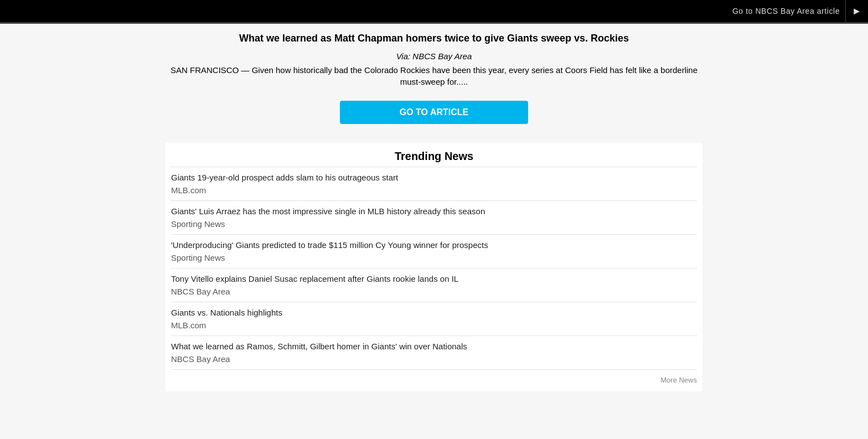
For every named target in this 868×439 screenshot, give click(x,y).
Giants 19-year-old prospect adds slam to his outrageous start (285, 177)
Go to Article (434, 112)
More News (679, 380)
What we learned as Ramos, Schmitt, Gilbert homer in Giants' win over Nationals (319, 346)
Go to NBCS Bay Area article (786, 11)
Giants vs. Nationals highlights (227, 313)
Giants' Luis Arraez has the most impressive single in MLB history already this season (328, 211)
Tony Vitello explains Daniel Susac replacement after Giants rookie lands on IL (315, 279)
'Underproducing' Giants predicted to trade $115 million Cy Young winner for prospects (330, 245)
